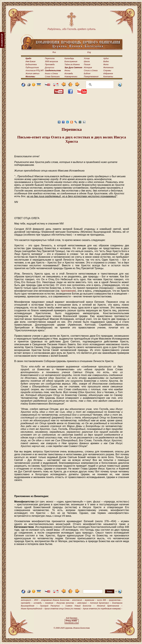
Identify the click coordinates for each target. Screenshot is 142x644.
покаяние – (50, 603)
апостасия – (78, 600)
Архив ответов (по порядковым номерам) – (103, 609)
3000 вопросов (52, 61)
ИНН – (37, 600)
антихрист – (27, 600)
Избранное (108, 74)
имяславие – (83, 603)
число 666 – (102, 600)
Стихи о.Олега (91, 71)
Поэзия (87, 65)
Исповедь (69, 74)
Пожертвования (91, 77)
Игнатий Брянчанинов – (110, 606)
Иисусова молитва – (66, 603)
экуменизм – (90, 600)
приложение (68, 291)
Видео (106, 61)
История (88, 68)
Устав (87, 58)
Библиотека (31, 65)
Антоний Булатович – (101, 603)
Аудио (106, 58)
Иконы (67, 71)
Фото (106, 65)
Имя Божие (30, 61)
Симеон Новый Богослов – (80, 606)
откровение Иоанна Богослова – (56, 600)
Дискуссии (50, 68)
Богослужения (71, 61)
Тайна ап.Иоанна (72, 65)
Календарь (69, 58)
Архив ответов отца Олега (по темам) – (63, 609)
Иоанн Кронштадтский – (32, 609)
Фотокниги (108, 68)
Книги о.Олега (51, 74)
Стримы (107, 71)
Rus (54, 52)
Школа (87, 61)
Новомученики (71, 77)
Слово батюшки (52, 77)
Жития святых (32, 74)
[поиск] (99, 85)
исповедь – (39, 603)
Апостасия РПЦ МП (35, 71)
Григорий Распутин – (52, 606)
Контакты (108, 77)
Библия (87, 74)
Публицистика (32, 68)
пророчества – (116, 600)
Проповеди (50, 65)
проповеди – (27, 603)
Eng (89, 52)
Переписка (50, 58)
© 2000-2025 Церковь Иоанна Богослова (72, 628)
